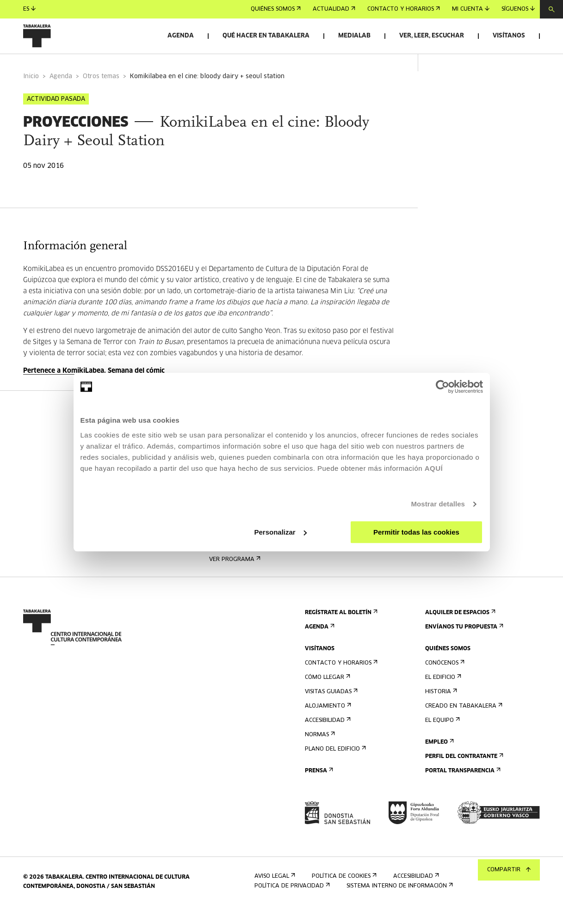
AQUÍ (434, 468)
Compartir (509, 870)
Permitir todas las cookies (416, 532)
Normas (319, 750)
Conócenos (444, 678)
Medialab (354, 36)
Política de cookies (343, 891)
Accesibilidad (327, 736)
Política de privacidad (291, 901)
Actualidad (334, 9)
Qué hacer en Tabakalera (266, 36)
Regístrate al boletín (340, 628)
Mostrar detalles (438, 504)
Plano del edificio (334, 764)
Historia (440, 707)
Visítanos (509, 36)
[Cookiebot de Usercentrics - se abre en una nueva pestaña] (442, 387)
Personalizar (281, 532)
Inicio (31, 92)
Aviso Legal (274, 891)
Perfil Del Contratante (463, 772)
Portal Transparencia (462, 786)
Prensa (318, 786)
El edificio (442, 693)
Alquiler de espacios (459, 628)
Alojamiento (327, 721)
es (29, 9)
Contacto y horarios (404, 9)
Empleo (439, 757)
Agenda (181, 36)
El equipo (442, 736)
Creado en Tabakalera (463, 721)
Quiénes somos (276, 9)
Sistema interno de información (399, 901)
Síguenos (518, 9)
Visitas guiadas (330, 707)
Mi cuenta (471, 9)
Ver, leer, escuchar (432, 36)
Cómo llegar (327, 693)
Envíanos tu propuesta (463, 642)
